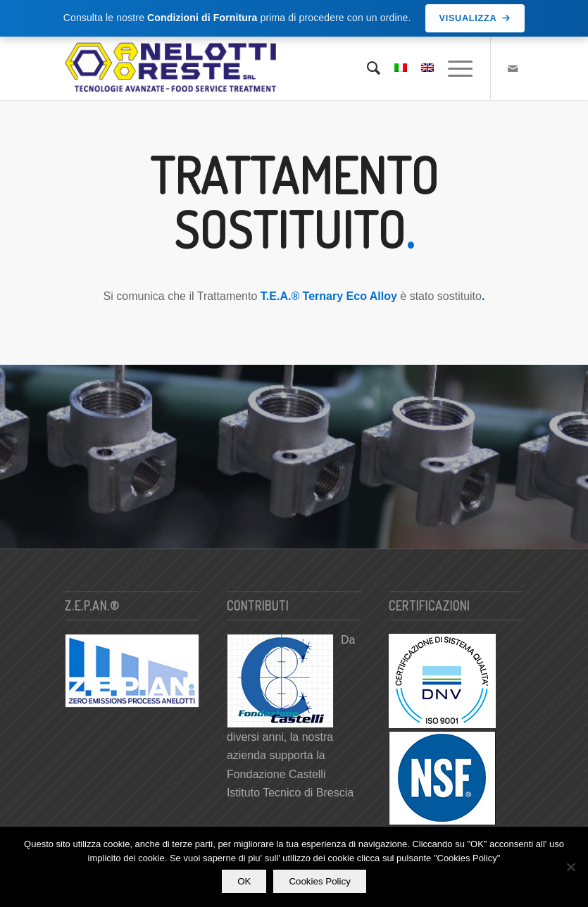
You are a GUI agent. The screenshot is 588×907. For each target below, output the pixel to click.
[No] (570, 867)
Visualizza (475, 18)
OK (244, 881)
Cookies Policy (319, 881)
